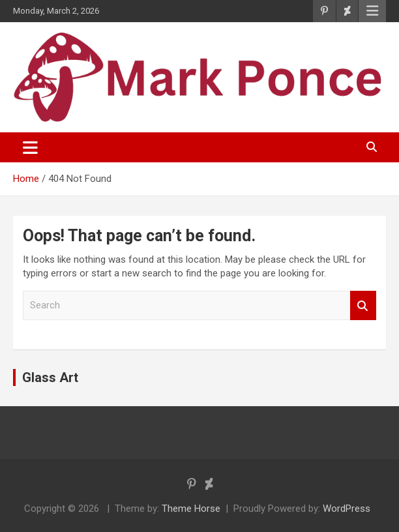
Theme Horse (191, 509)
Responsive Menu (372, 11)
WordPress (347, 509)
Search (363, 305)
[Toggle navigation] (30, 147)
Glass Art (50, 377)
